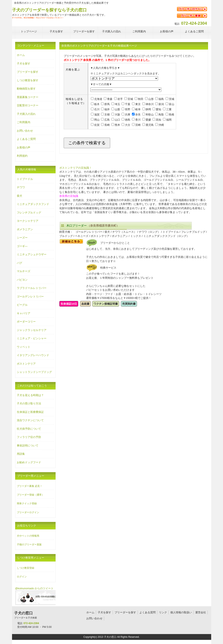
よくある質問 (147, 612)
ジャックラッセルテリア (32, 330)
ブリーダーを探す (28, 72)
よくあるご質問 (26, 139)
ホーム (21, 55)
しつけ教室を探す (28, 80)
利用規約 (22, 156)
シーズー (22, 238)
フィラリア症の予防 (29, 437)
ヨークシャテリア (28, 221)
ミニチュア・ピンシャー (32, 338)
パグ (19, 263)
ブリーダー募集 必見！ (30, 486)
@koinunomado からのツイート (34, 588)
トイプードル (25, 179)
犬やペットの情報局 (28, 536)
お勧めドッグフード (29, 462)
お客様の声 (24, 147)
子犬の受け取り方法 (29, 403)
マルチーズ (24, 271)
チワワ (21, 187)
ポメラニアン (25, 229)
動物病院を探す (26, 89)
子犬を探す (24, 64)
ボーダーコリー (26, 322)
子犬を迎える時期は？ (30, 395)
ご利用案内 (24, 122)
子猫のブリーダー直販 (29, 545)
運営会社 (201, 612)
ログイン (22, 577)
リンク (163, 612)
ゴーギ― (22, 246)
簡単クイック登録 (27, 503)
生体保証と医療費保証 (30, 412)
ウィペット (24, 347)
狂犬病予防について (29, 429)
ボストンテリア (26, 364)
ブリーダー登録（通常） (30, 495)
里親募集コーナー (28, 97)
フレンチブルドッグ (29, 213)
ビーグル (22, 305)
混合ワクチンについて (30, 420)
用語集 (21, 454)
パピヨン (22, 280)
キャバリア (24, 313)
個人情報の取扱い (181, 612)
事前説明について (28, 446)
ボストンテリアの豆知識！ (76, 168)
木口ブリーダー (77, 226)
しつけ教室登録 (26, 568)
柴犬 (19, 196)
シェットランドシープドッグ (34, 372)
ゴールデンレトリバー (30, 297)
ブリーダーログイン (28, 512)
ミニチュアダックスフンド (33, 204)
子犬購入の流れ (26, 114)
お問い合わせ (25, 131)
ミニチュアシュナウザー (32, 254)
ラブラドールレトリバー (32, 288)
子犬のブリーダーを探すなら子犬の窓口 (49, 10)
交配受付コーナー (28, 105)
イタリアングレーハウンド (33, 355)
